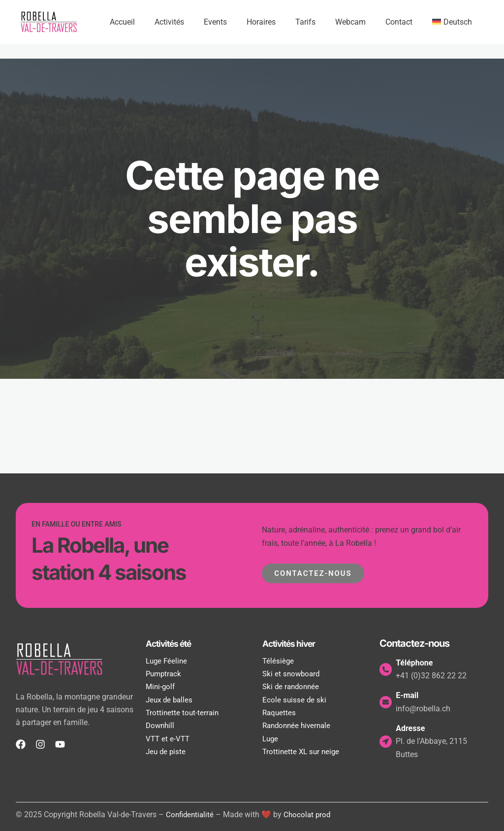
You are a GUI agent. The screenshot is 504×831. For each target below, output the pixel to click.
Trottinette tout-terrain (183, 713)
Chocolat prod (310, 814)
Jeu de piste (167, 751)
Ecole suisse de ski (295, 700)
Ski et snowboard (292, 674)
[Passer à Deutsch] (454, 22)
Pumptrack (165, 674)
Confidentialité (191, 814)
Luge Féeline (168, 661)
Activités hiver (293, 643)
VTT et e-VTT (169, 739)
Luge (271, 739)
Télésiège (279, 661)
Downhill (161, 725)
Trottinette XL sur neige (302, 751)
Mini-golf (161, 686)
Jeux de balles (171, 700)
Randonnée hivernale (299, 725)
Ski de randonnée (292, 686)
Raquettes (280, 713)
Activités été (173, 643)
